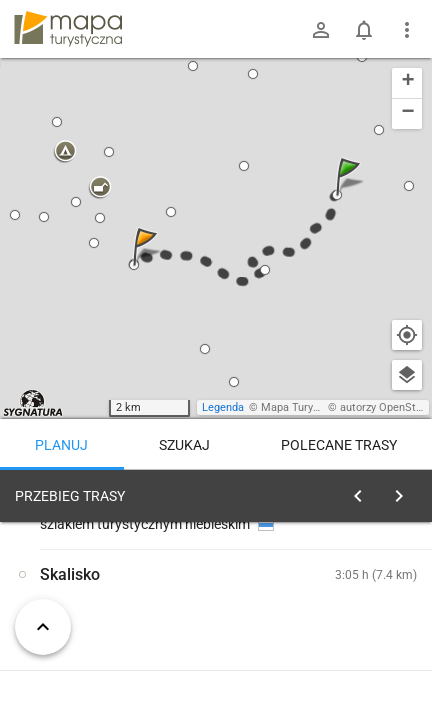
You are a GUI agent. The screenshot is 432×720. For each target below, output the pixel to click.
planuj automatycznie (353, 621)
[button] (351, 196)
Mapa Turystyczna (306, 407)
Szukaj (184, 445)
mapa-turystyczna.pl (68, 29)
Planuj (61, 445)
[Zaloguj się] (321, 30)
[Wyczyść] (400, 491)
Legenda (223, 407)
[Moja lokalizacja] (407, 335)
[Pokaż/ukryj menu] (407, 30)
